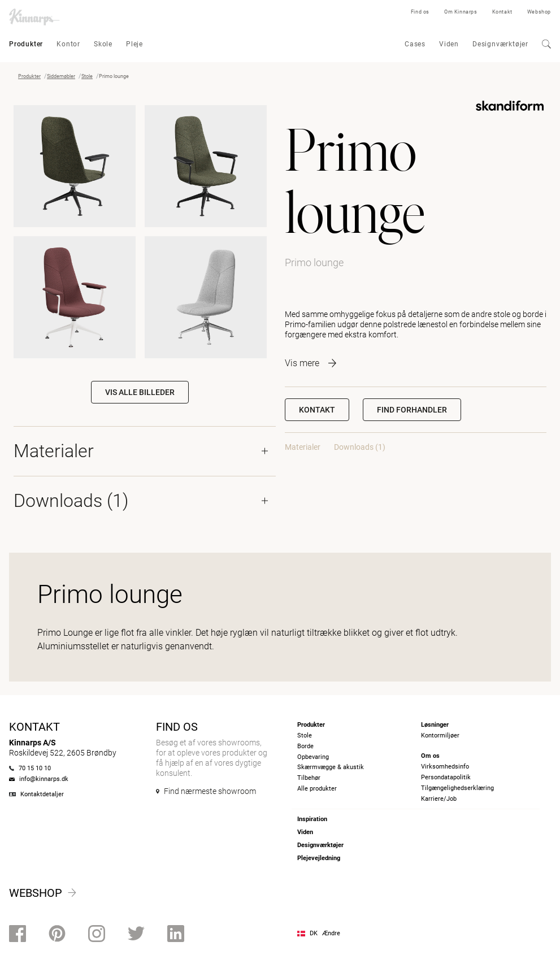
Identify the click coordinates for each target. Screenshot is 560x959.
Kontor (68, 44)
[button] (412, 410)
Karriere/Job (439, 799)
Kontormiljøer (440, 735)
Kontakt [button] (317, 410)
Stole (87, 76)
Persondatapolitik (446, 777)
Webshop (539, 12)
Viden (449, 44)
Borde (305, 746)
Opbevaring (313, 757)
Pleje (134, 44)
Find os (420, 12)
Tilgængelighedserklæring (457, 788)
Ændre (331, 933)
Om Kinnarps (461, 12)
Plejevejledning (319, 858)
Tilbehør (309, 778)
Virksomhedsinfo (445, 767)
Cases (415, 44)
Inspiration (312, 819)
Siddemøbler (61, 76)
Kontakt (502, 12)
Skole (103, 44)
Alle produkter (317, 789)
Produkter (26, 44)
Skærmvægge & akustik (331, 767)
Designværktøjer (500, 44)
